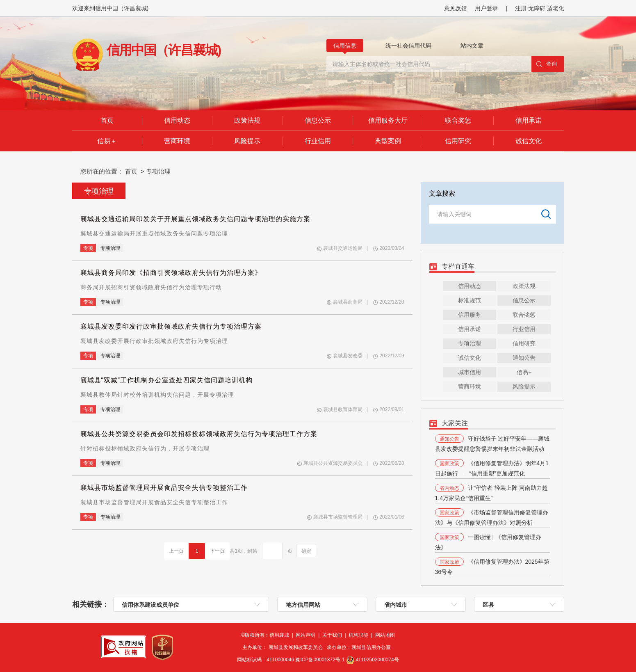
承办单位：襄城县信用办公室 (360, 647)
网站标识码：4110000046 (291, 660)
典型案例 (388, 141)
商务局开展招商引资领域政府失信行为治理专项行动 (151, 287)
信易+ (524, 372)
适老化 (556, 8)
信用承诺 (529, 120)
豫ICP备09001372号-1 (320, 660)
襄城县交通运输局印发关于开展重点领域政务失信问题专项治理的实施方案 (195, 219)
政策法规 (247, 120)
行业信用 (318, 141)
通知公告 (524, 358)
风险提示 (247, 141)
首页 (107, 120)
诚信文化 (529, 141)
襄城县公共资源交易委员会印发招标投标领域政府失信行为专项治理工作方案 (199, 434)
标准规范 (470, 300)
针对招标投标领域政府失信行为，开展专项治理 (145, 448)
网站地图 (385, 635)
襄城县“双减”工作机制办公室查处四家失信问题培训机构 (167, 380)
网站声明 (306, 635)
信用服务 (470, 315)
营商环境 (177, 141)
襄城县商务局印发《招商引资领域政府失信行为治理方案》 (171, 273)
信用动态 (177, 120)
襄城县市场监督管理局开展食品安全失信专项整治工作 (164, 488)
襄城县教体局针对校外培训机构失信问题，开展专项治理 (157, 395)
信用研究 (458, 141)
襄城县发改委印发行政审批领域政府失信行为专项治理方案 (171, 326)
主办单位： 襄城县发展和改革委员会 (284, 647)
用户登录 (486, 8)
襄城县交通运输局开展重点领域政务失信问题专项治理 (154, 233)
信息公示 (318, 120)
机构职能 (359, 635)
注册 (522, 8)
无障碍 (537, 8)
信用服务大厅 (388, 120)
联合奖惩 (458, 120)
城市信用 (470, 372)
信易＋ (107, 141)
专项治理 (158, 171)
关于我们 (333, 635)
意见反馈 (456, 8)
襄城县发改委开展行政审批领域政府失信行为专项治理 (154, 341)
